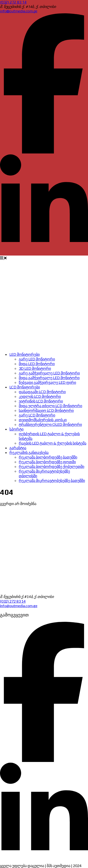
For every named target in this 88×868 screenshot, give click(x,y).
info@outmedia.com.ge (19, 11)
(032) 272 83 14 (13, 2)
